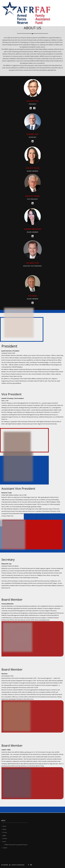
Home (4, 826)
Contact (5, 848)
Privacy (5, 832)
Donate (5, 838)
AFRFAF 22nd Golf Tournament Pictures (16, 845)
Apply (4, 835)
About (4, 829)
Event (4, 842)
